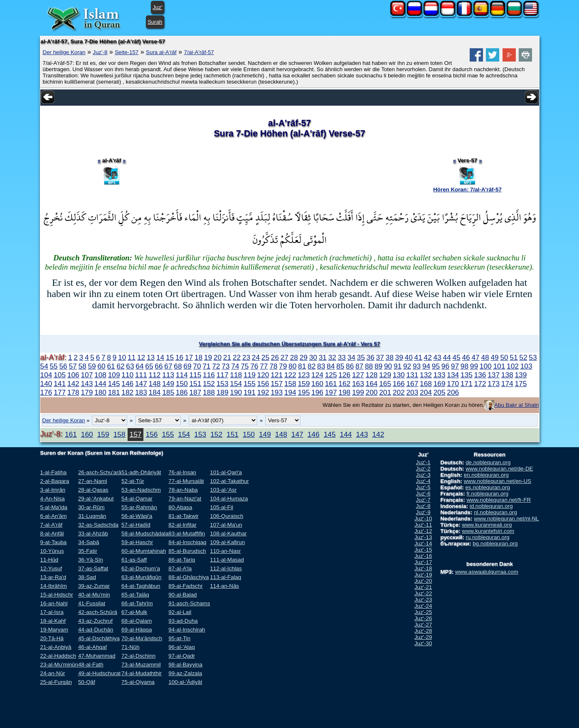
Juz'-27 (423, 625)
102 (513, 366)
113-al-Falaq (225, 577)
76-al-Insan (182, 472)
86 (350, 366)
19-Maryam (54, 630)
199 (358, 392)
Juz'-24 (423, 606)
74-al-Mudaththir (142, 673)
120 (263, 375)
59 (92, 366)
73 (225, 366)
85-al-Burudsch (187, 551)
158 (290, 384)
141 (60, 384)
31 (323, 357)
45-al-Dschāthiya (99, 638)
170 (453, 384)
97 (455, 366)
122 (290, 375)
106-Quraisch (227, 516)
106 (73, 375)
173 (494, 384)
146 (127, 384)
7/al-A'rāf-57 (199, 52)
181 (114, 392)
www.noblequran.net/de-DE (499, 469)
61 (111, 366)
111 (141, 375)
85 (340, 366)
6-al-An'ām (54, 516)
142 (73, 384)
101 (499, 366)
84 (331, 366)
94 (426, 366)
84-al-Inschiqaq (187, 542)
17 (189, 357)
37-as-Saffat (93, 568)
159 (304, 384)
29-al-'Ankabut (96, 499)
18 (198, 357)
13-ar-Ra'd (53, 577)
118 (236, 375)
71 (206, 366)
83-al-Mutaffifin (187, 534)
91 (398, 366)
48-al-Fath (91, 665)
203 (412, 392)
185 (168, 392)
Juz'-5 (423, 487)
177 (60, 392)
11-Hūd (49, 560)
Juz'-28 (423, 631)
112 (155, 375)
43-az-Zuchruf (95, 621)
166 (399, 384)
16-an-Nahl (54, 603)
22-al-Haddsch (58, 656)
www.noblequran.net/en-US (498, 481)
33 (342, 357)
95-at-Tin (179, 638)
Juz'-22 (423, 593)
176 (46, 392)
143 (87, 384)
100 (486, 366)
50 (504, 357)
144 (100, 384)
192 (263, 392)
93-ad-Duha (183, 621)
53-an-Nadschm (141, 490)
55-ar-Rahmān (139, 507)
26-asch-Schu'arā (100, 472)
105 (60, 375)
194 (290, 392)
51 (514, 357)
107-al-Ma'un (226, 525)
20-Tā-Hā (52, 638)
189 (223, 392)
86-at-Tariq (182, 560)
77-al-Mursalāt (186, 481)
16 (179, 357)
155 (250, 384)
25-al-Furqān (56, 682)
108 (100, 375)
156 (263, 384)
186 (182, 392)
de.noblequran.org (488, 462)
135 (467, 375)
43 (437, 357)
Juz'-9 (423, 512)
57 (73, 366)
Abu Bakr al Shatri (516, 405)
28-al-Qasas (93, 490)
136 (480, 375)
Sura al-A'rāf (161, 52)
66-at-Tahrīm (137, 603)
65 (149, 366)
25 (265, 357)
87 (359, 366)
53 (533, 357)
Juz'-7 (423, 500)
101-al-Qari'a (226, 472)
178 (73, 392)
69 (187, 366)
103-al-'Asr (223, 490)
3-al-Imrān (53, 490)
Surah (155, 22)
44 (447, 357)
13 (151, 357)
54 (44, 366)
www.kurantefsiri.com (488, 531)
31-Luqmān (92, 516)
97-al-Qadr (182, 656)
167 (412, 384)
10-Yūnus (52, 551)
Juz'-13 (423, 537)
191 (250, 392)
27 (285, 357)
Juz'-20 (423, 581)
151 (195, 384)
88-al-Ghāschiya (188, 577)
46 (466, 357)
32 (332, 357)
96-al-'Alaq (181, 647)
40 (409, 357)
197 (331, 392)
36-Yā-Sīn (91, 560)
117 (223, 375)
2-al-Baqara (55, 481)
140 (46, 384)
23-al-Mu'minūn (59, 665)
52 (523, 357)
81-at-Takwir (184, 516)
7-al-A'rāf (52, 525)
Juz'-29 (423, 637)
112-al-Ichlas (226, 568)
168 (426, 384)
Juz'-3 (423, 475)
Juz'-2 (423, 469)
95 (436, 366)
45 (456, 357)
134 (453, 375)
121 (277, 375)
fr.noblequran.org (487, 494)
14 (160, 357)
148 (155, 384)
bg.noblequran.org (495, 544)
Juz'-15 (423, 550)
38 (390, 357)
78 (273, 366)
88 (369, 366)
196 (317, 392)
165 (385, 384)
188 (209, 392)
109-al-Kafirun (227, 542)
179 (87, 392)
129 (385, 375)
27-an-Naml (93, 481)
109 (114, 375)
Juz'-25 (423, 612)
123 (304, 375)
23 (246, 357)
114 (182, 375)
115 (195, 375)
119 (250, 375)
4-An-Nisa (53, 499)
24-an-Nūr (53, 673)
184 (155, 392)
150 (182, 384)
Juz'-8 (100, 52)
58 (82, 366)
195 (304, 392)
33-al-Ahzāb (93, 534)
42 (428, 357)
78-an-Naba (183, 490)
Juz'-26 (423, 618)
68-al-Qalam (137, 621)
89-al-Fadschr (185, 586)
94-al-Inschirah (187, 630)
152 (209, 384)
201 (385, 392)
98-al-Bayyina (185, 665)
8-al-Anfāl (52, 534)
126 (344, 375)
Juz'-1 (423, 462)
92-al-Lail (180, 612)
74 (235, 366)
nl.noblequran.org (495, 512)
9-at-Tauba (54, 542)
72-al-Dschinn (138, 656)
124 (317, 375)
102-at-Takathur (229, 481)
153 (223, 384)
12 (141, 357)
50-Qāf (87, 682)
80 (292, 366)
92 (407, 366)
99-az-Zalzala (185, 673)
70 (197, 366)
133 (440, 375)
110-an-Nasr (225, 551)
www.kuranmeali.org (487, 525)
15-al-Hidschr (57, 595)
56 (63, 366)
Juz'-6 (423, 494)
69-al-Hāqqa (137, 630)
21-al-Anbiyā (56, 647)
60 (101, 366)
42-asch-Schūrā (98, 612)
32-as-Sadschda (98, 525)
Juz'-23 (423, 600)
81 (302, 366)
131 (412, 375)
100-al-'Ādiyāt (185, 682)
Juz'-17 (423, 562)
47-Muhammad (97, 656)
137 (494, 375)
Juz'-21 (423, 587)
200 (372, 392)
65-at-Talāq (135, 595)
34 (351, 357)
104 (46, 375)
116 (209, 375)
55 (53, 366)
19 (208, 357)
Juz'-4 (423, 481)
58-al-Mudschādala (145, 534)
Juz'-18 (423, 568)
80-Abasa (180, 507)
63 (130, 366)
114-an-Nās (224, 586)
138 (507, 375)
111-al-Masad (227, 560)
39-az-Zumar (94, 586)
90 (388, 366)
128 (372, 375)
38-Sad (87, 577)
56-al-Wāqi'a (137, 516)
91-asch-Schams (189, 603)
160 (317, 384)
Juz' (157, 7)
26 (275, 357)
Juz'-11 (423, 525)
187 (195, 392)
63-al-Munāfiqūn (141, 577)
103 (526, 366)
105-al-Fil (222, 507)
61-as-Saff (134, 560)
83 (321, 366)
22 (237, 357)
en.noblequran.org (486, 475)
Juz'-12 (423, 531)
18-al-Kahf (53, 621)
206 (453, 392)
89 (378, 366)
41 (418, 357)
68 (178, 366)
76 (254, 366)
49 (494, 357)
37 (380, 357)
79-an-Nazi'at (185, 499)
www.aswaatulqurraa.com (487, 572)
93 (417, 366)
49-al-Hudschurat (99, 673)
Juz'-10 (423, 519)
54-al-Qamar (137, 499)
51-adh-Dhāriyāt (141, 472)
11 (132, 357)
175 (521, 384)
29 (304, 357)
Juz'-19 (423, 575)
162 (344, 384)
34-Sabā (89, 542)
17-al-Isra (52, 612)
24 (256, 357)
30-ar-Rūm (91, 507)
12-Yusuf (51, 568)
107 (87, 375)
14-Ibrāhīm (54, 586)
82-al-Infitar (182, 525)
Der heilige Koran (64, 52)
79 (283, 366)
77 (264, 366)
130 (399, 375)
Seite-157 (127, 52)
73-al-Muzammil (141, 665)
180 (100, 392)
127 (358, 375)
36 (371, 357)
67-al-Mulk (134, 612)
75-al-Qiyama (138, 682)
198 (344, 392)
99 (474, 366)
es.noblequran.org (487, 487)
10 (122, 357)
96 (445, 366)
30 (313, 357)
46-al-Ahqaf (92, 647)
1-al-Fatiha (54, 472)
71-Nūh (131, 647)
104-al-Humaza (229, 499)
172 (480, 384)
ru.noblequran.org (488, 537)
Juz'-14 (423, 544)
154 (236, 384)
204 (426, 392)
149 (168, 384)
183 (141, 392)
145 (114, 384)
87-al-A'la (180, 568)
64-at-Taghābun (141, 586)
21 (227, 357)
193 (277, 392)
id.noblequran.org (491, 506)
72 (216, 366)
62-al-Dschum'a (141, 568)
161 (331, 384)
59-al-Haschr (137, 542)
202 (399, 392)
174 (507, 384)
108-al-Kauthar (228, 534)
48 (485, 357)
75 (245, 366)
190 (236, 392)
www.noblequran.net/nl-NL (506, 519)
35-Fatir (88, 551)
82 (312, 366)
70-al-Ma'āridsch (142, 638)
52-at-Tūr (133, 481)
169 (440, 384)
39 (399, 357)
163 (358, 384)
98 (464, 366)
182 (127, 392)
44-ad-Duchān (96, 630)
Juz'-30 (423, 643)
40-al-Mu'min (94, 595)
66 (159, 366)
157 (277, 384)
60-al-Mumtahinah (144, 551)
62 (120, 366)
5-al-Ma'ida (54, 507)
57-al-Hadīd (136, 525)
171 (467, 384)
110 (127, 375)
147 (141, 384)
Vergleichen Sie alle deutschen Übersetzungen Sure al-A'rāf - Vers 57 (290, 344)
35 (361, 357)
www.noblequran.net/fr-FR (499, 500)
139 (521, 375)
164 (372, 384)
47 (475, 357)
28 (294, 357)
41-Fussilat (92, 603)
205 (440, 392)
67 (168, 366)
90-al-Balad (182, 595)
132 (426, 375)
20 (218, 357)
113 (168, 375)
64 (139, 366)
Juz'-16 (423, 556)
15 (170, 357)
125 (331, 375)
